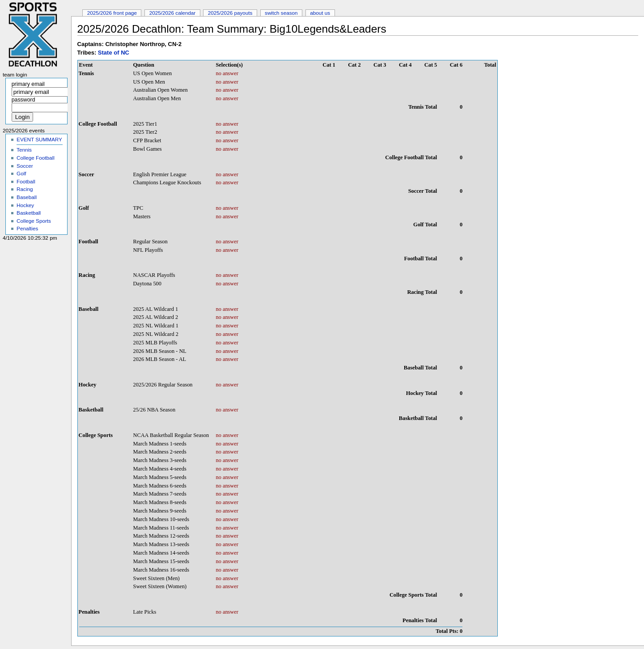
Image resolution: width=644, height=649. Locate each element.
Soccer (25, 166)
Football (26, 181)
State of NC (114, 53)
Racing (25, 189)
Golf (21, 173)
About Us (320, 13)
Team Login (15, 75)
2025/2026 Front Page (112, 13)
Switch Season (281, 13)
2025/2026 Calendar (173, 13)
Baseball (27, 197)
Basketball (29, 213)
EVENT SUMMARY (39, 139)
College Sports (34, 221)
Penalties (27, 228)
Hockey (25, 205)
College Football (36, 158)
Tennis (24, 150)
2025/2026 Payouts (230, 13)
